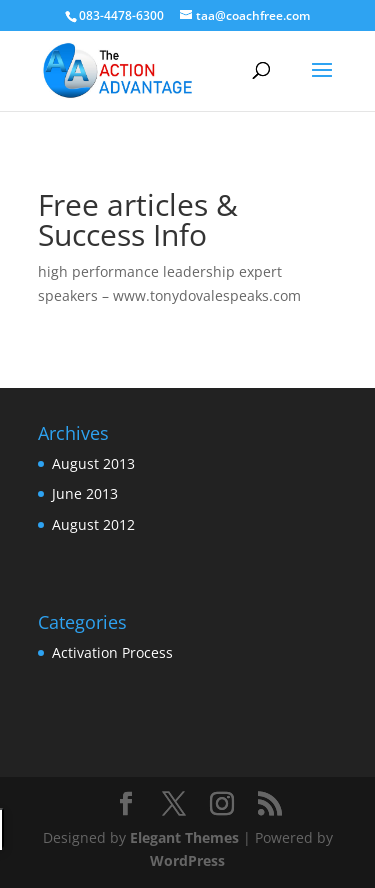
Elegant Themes (184, 837)
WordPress (187, 860)
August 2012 (93, 524)
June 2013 (85, 493)
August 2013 (93, 463)
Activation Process (112, 652)
